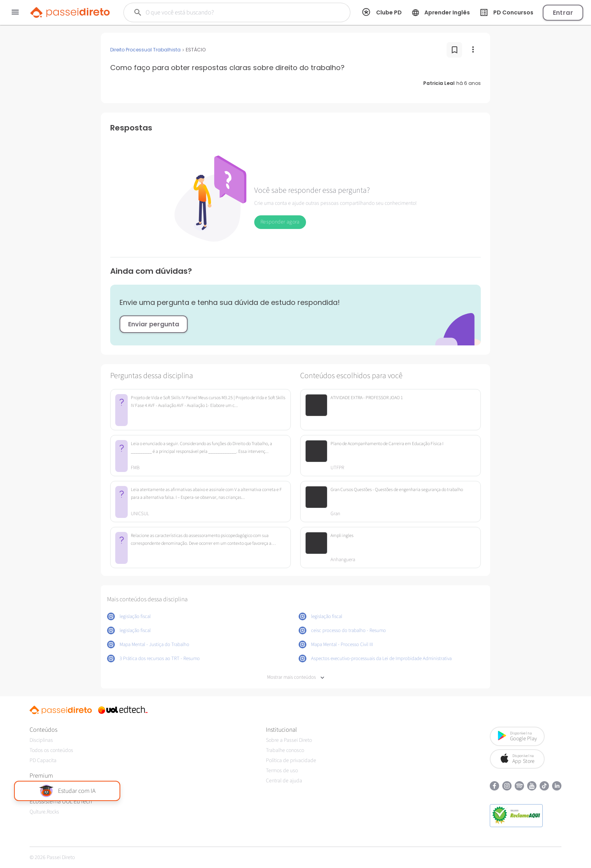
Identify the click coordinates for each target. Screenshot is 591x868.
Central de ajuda (284, 781)
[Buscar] (226, 12)
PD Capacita (43, 761)
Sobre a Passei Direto (289, 740)
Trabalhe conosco (285, 750)
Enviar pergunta (154, 324)
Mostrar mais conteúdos (296, 677)
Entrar (563, 13)
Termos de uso (282, 771)
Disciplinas (41, 740)
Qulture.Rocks (44, 812)
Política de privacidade (291, 761)
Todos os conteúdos (51, 750)
